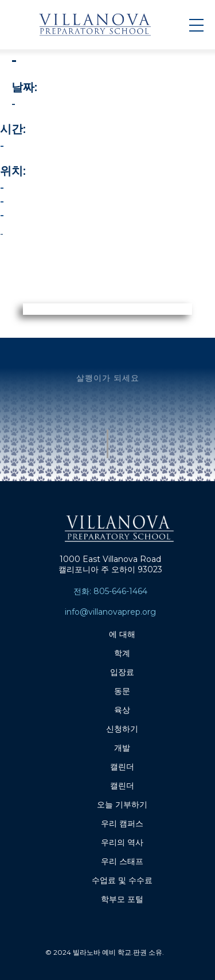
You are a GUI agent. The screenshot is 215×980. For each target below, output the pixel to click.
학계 (122, 653)
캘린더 (122, 767)
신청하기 (122, 729)
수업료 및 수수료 (122, 880)
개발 (122, 748)
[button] (196, 25)
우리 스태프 (122, 861)
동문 (122, 691)
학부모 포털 (122, 899)
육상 (122, 710)
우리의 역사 (122, 842)
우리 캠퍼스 (122, 823)
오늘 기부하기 (122, 805)
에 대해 (122, 634)
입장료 (122, 672)
